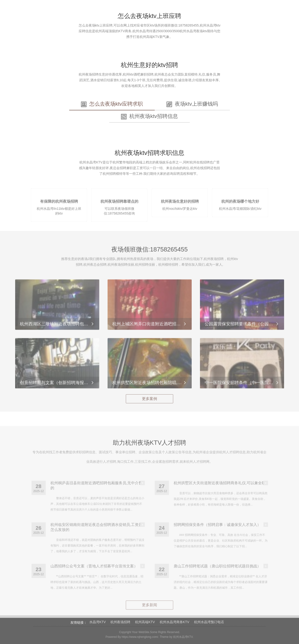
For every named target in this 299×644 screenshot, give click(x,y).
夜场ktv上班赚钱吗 (192, 104)
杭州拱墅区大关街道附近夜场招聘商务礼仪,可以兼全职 (220, 490)
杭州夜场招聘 (120, 622)
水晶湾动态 (215, 12)
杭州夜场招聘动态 (146, 12)
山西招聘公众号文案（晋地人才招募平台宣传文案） (94, 573)
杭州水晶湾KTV (183, 637)
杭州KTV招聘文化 (183, 12)
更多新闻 (149, 612)
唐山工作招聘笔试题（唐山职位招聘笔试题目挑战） (217, 573)
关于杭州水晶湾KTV (80, 12)
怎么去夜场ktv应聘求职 (112, 104)
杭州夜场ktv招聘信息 (149, 116)
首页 (53, 12)
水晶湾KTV (97, 622)
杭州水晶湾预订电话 (209, 622)
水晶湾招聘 (114, 12)
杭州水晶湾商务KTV (174, 622)
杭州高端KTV (145, 622)
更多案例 (149, 402)
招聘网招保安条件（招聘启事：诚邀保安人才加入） (217, 532)
